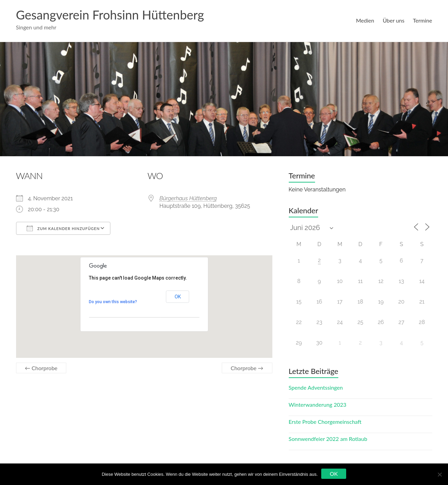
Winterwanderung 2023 (318, 405)
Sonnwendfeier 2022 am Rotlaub (328, 439)
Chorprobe (41, 368)
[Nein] (439, 474)
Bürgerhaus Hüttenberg (188, 198)
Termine (422, 20)
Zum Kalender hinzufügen (63, 228)
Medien (365, 20)
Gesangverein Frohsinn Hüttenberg (110, 15)
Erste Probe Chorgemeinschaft (325, 422)
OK (178, 297)
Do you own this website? (113, 302)
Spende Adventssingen (316, 387)
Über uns (393, 20)
